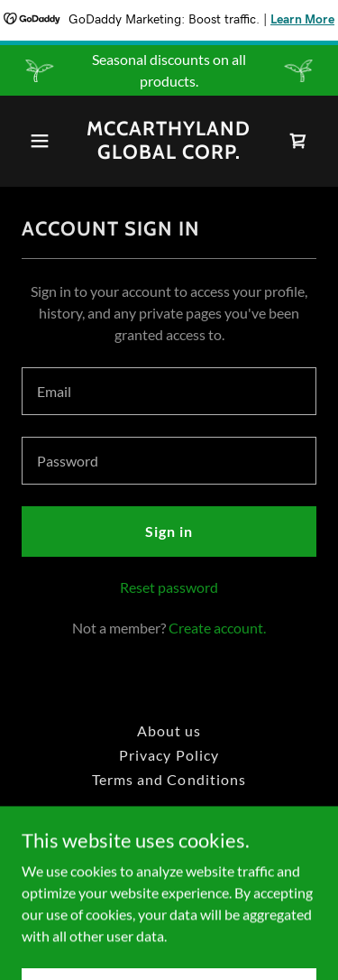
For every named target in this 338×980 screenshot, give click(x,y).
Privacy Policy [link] (169, 755)
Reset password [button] (169, 587)
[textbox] (169, 391)
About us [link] (169, 730)
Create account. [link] (217, 628)
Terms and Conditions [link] (169, 779)
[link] (169, 153)
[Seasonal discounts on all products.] (169, 70)
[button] (44, 141)
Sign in (169, 531)
